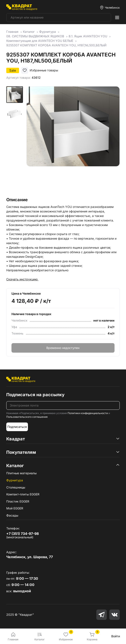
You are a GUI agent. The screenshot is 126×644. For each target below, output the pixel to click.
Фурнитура (15, 480)
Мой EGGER (15, 508)
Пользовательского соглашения (27, 417)
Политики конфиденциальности (88, 413)
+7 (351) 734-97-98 (23, 534)
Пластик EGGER (18, 501)
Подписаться (17, 427)
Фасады (12, 515)
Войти (116, 636)
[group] (73, 140)
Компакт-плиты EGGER (23, 494)
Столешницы (16, 487)
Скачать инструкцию (22, 279)
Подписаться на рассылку (35, 395)
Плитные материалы (21, 473)
